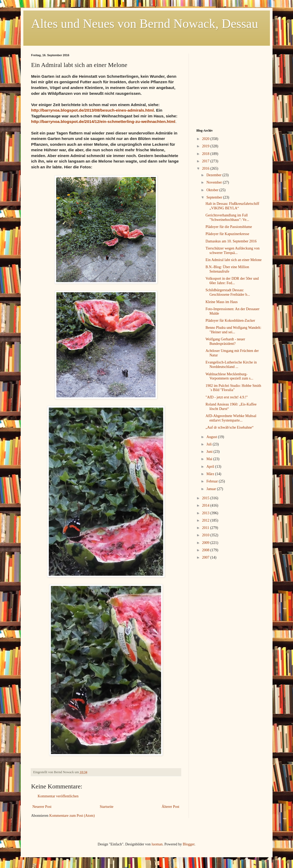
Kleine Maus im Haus (221, 302)
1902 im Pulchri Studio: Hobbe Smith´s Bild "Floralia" (233, 388)
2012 (206, 520)
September (215, 197)
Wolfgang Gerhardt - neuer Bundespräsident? (225, 341)
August (212, 437)
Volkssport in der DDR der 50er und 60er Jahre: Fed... (232, 281)
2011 (206, 528)
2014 (206, 505)
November (215, 182)
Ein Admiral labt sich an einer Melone (233, 260)
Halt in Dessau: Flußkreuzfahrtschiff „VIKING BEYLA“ (232, 206)
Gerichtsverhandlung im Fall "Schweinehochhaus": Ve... (227, 217)
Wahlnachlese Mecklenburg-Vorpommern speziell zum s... (229, 376)
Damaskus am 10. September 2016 (231, 241)
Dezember (214, 175)
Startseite (106, 807)
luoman (157, 844)
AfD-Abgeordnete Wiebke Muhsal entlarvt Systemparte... (231, 418)
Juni (210, 452)
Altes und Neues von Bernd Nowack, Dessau (145, 24)
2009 (206, 543)
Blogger (189, 844)
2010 (206, 535)
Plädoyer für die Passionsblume (229, 227)
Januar (212, 489)
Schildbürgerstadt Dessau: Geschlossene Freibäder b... (228, 292)
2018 (206, 154)
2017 (206, 161)
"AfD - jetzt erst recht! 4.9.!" (227, 397)
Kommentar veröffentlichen (58, 796)
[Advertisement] (229, 86)
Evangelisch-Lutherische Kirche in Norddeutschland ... (231, 365)
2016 (206, 168)
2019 (206, 146)
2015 (206, 498)
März (211, 474)
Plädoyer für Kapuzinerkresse (227, 234)
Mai (210, 459)
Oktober (213, 190)
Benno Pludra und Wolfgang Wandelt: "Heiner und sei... (233, 330)
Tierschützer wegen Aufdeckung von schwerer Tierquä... (232, 251)
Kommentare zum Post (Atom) (72, 816)
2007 (206, 557)
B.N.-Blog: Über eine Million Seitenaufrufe (227, 269)
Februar (213, 481)
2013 (206, 513)
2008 (206, 550)
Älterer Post (170, 807)
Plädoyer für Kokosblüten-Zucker (230, 321)
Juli (210, 444)
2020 (206, 139)
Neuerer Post (42, 807)
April (211, 467)
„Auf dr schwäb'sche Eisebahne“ (229, 427)
